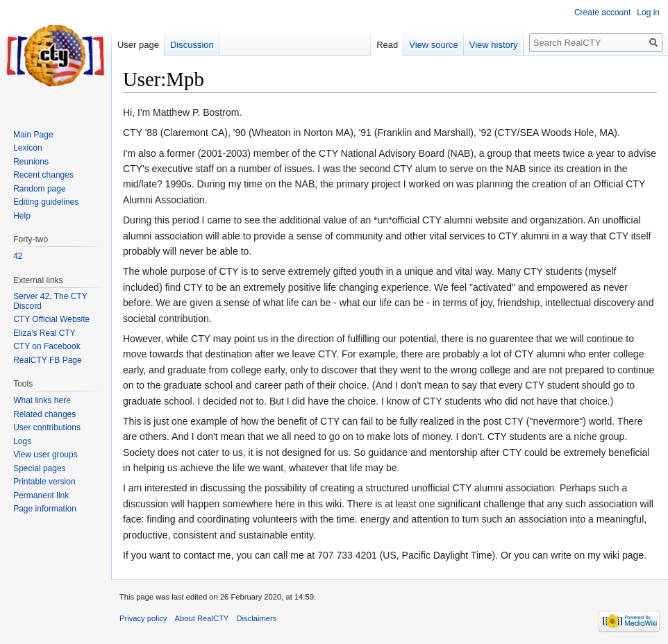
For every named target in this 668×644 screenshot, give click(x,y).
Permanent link (41, 495)
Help (22, 216)
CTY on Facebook (47, 346)
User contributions (47, 427)
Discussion (192, 45)
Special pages (39, 468)
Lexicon (27, 148)
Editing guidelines (46, 202)
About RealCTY (202, 618)
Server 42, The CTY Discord (50, 301)
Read (387, 45)
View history (494, 45)
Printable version (44, 482)
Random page (39, 189)
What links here (42, 400)
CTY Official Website (51, 319)
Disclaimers (257, 618)
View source (434, 45)
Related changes (44, 414)
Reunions (31, 162)
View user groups (45, 455)
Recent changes (43, 175)
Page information (45, 509)
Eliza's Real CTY (44, 333)
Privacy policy (143, 618)
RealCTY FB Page (48, 360)
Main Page (33, 135)
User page (138, 45)
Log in (648, 12)
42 (18, 256)
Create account (602, 12)
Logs (22, 441)
